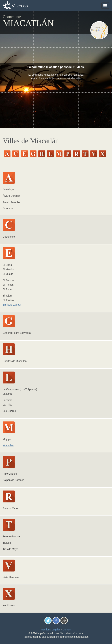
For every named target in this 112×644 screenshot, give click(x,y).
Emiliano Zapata (12, 305)
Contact (67, 630)
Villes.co (20, 6)
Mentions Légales (51, 630)
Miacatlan (8, 445)
